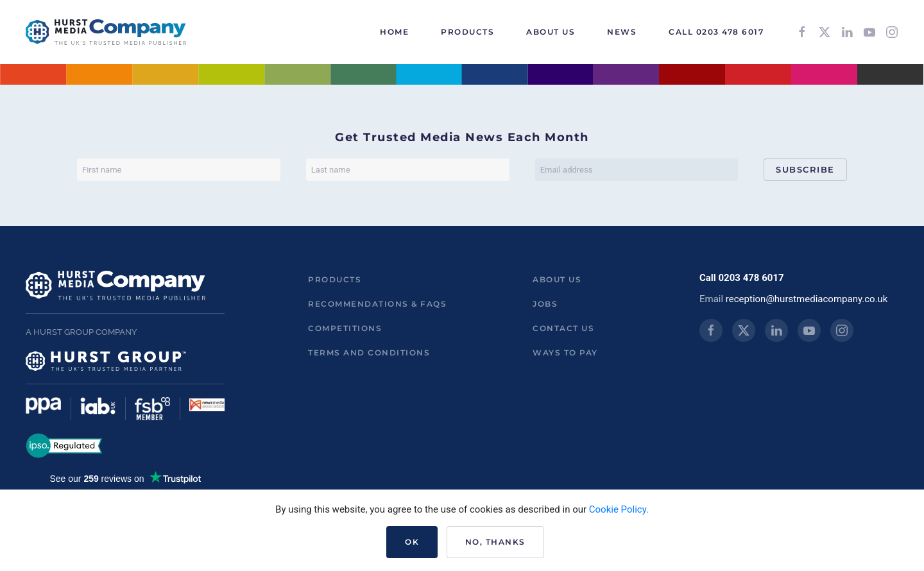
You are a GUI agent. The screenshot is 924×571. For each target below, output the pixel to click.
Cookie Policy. (619, 509)
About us (557, 279)
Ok (412, 542)
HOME (394, 32)
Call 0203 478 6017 (716, 32)
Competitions (345, 328)
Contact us (563, 328)
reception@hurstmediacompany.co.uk (807, 299)
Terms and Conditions (369, 353)
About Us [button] (551, 32)
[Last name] (408, 170)
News (622, 32)
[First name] (179, 170)
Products (335, 279)
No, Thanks (495, 542)
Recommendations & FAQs (377, 304)
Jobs (545, 304)
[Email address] (637, 170)
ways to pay (565, 353)
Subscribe (805, 169)
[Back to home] (106, 32)
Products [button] (467, 32)
